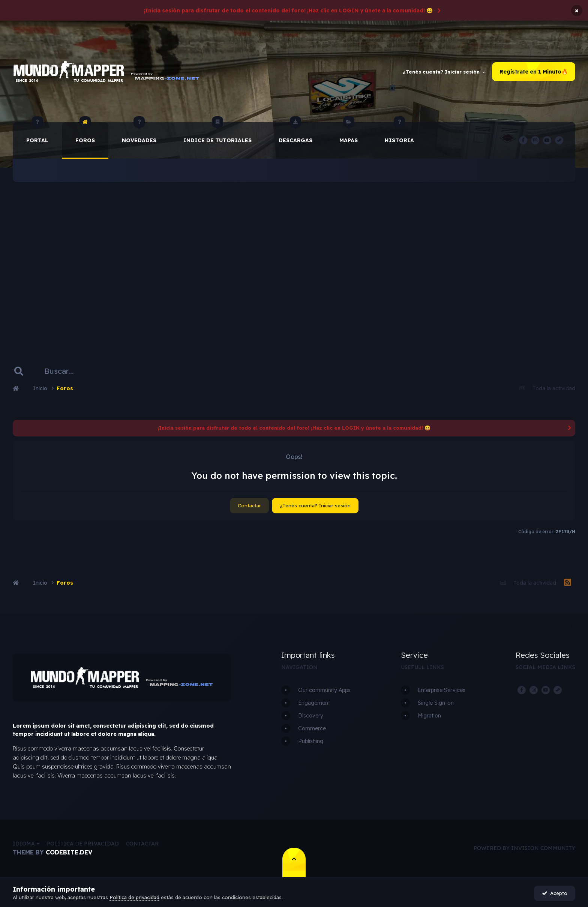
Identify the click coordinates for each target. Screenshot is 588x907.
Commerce (312, 728)
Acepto (555, 893)
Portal (37, 133)
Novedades (139, 133)
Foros (85, 133)
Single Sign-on (436, 703)
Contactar (249, 505)
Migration (429, 716)
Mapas (349, 133)
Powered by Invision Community (524, 848)
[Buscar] (70, 371)
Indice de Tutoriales (217, 133)
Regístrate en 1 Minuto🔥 (534, 72)
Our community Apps (324, 690)
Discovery (311, 716)
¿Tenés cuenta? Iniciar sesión (444, 72)
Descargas (295, 133)
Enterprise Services (442, 690)
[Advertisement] (294, 261)
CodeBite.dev (69, 852)
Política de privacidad (83, 844)
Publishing (311, 741)
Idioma (26, 844)
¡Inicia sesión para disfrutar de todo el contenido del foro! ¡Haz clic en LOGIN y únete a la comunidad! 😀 (288, 11)
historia (399, 133)
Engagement (314, 703)
